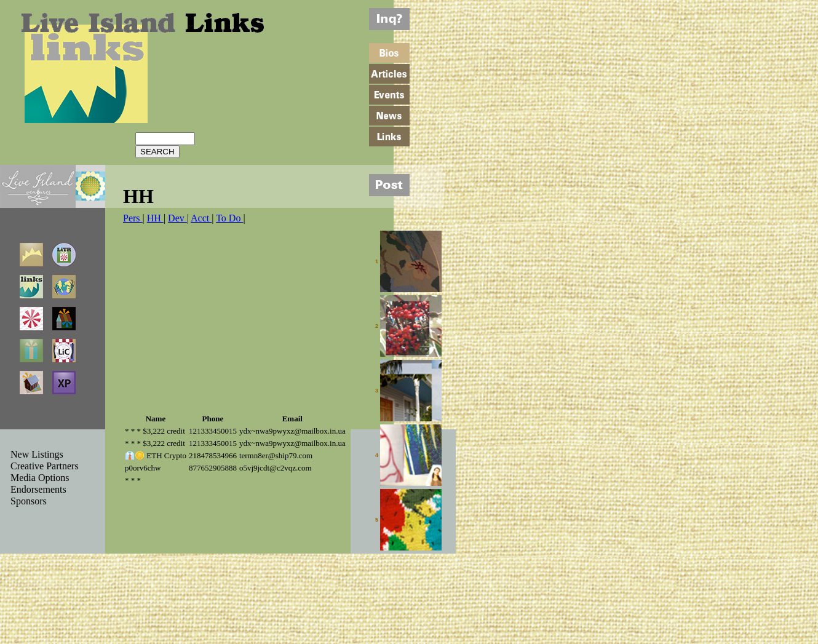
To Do (229, 218)
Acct (201, 218)
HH (155, 218)
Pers (133, 218)
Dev (177, 218)
